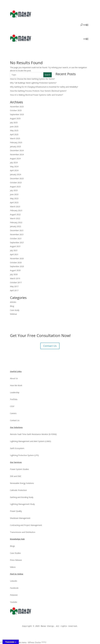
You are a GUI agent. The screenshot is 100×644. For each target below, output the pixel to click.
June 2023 (14, 194)
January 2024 (15, 174)
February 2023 (16, 210)
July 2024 (14, 162)
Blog (12, 306)
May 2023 (14, 198)
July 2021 (14, 250)
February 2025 (16, 142)
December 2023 (17, 178)
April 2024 (14, 170)
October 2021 (16, 238)
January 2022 (15, 226)
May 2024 (14, 167)
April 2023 (14, 202)
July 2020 (14, 274)
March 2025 (15, 138)
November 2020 (17, 258)
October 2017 (16, 282)
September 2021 (17, 242)
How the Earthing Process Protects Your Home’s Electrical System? (38, 91)
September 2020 (17, 266)
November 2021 (17, 234)
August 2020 (15, 270)
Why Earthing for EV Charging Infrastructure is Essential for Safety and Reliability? (44, 87)
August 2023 (15, 187)
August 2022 (15, 214)
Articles (13, 302)
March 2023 (15, 207)
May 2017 (14, 286)
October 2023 (16, 182)
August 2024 (15, 158)
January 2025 (15, 147)
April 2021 (14, 254)
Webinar (13, 314)
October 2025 (16, 110)
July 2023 (14, 190)
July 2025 (14, 123)
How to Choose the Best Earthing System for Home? (32, 79)
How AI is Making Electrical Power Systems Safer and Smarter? (36, 95)
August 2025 (15, 118)
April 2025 (14, 134)
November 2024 (17, 154)
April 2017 (14, 290)
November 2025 (17, 107)
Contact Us (50, 346)
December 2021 (17, 230)
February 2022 (16, 222)
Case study (15, 310)
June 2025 (14, 127)
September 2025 (17, 114)
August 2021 (15, 246)
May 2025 (14, 130)
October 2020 (16, 262)
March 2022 (15, 218)
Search (48, 75)
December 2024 (17, 150)
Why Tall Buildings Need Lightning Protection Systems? (33, 83)
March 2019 (15, 278)
